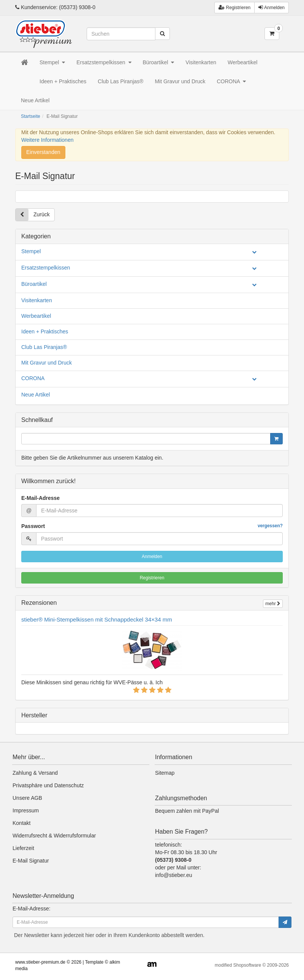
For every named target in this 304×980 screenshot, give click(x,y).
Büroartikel (159, 62)
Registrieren (152, 578)
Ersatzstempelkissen (104, 62)
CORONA (231, 81)
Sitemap (165, 773)
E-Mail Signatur (31, 861)
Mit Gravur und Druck (180, 81)
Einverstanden (43, 152)
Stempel (52, 62)
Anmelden (272, 7)
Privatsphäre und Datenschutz (48, 785)
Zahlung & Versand (35, 773)
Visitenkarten (201, 62)
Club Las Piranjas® (120, 81)
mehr (273, 604)
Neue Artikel (35, 100)
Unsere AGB (27, 798)
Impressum (26, 810)
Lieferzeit (23, 848)
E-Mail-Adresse (40, 498)
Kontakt (21, 823)
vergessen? (270, 526)
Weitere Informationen (47, 140)
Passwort (152, 526)
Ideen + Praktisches (63, 81)
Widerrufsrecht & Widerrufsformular (54, 836)
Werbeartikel (242, 62)
